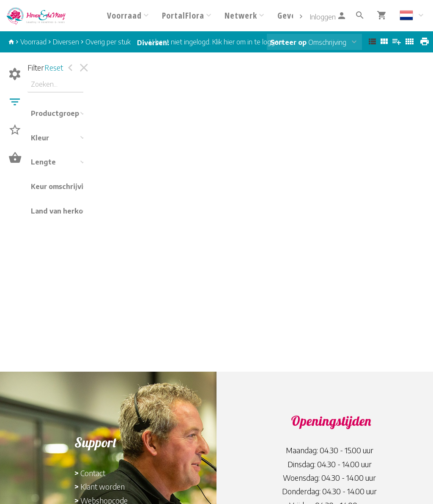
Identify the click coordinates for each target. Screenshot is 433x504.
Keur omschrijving (62, 186)
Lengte (43, 162)
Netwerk (241, 15)
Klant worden (103, 486)
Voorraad (124, 15)
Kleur (40, 138)
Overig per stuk (108, 42)
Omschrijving (308, 42)
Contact (93, 473)
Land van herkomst (63, 211)
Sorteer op (288, 42)
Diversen (66, 42)
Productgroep (55, 113)
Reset (54, 67)
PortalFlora (183, 15)
